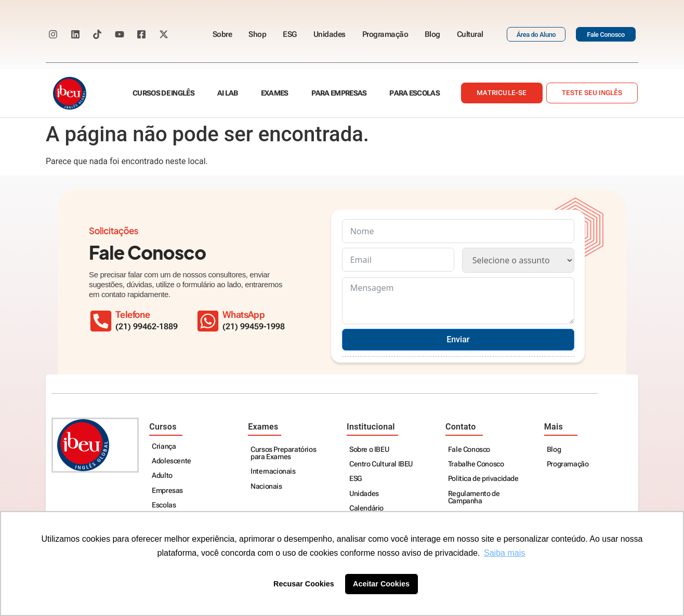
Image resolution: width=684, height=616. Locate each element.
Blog (432, 34)
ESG (290, 34)
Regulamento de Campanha (474, 497)
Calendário (366, 508)
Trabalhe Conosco (476, 464)
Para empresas (339, 93)
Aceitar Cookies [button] (381, 584)
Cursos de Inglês (163, 93)
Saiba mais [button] (504, 553)
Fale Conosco (469, 450)
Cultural (470, 34)
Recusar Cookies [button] (304, 584)
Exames (275, 93)
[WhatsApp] (208, 321)
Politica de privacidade (483, 479)
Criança (164, 446)
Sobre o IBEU (369, 450)
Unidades (330, 34)
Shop (257, 34)
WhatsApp (244, 315)
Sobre (222, 34)
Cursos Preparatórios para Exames (283, 453)
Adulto (162, 476)
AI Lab (228, 93)
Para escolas (415, 93)
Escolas (164, 505)
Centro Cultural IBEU (381, 464)
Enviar (458, 339)
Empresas (167, 491)
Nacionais (266, 486)
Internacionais (273, 471)
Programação (385, 34)
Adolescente (172, 461)
